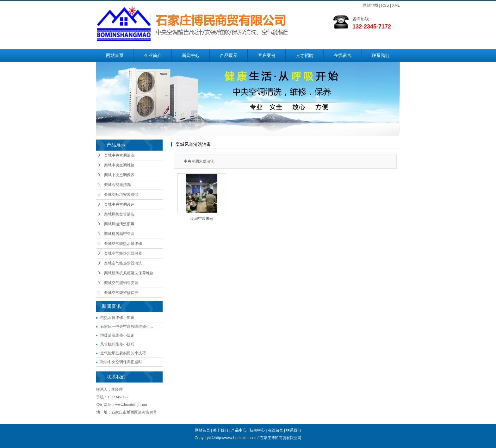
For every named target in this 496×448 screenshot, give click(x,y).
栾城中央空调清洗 (119, 155)
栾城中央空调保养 (119, 175)
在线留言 (343, 56)
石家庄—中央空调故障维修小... (127, 327)
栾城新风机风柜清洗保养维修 (129, 273)
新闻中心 (191, 56)
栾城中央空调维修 (119, 165)
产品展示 (229, 56)
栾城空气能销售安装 (121, 283)
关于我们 (220, 430)
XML (396, 5)
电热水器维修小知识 (117, 318)
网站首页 (115, 56)
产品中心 (239, 430)
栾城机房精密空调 (119, 234)
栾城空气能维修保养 (121, 293)
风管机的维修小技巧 (117, 344)
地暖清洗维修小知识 (117, 335)
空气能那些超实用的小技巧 (123, 353)
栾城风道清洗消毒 (119, 224)
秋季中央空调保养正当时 (121, 362)
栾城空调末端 (202, 219)
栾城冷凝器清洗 (117, 185)
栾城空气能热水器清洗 (123, 263)
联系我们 (381, 56)
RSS (385, 5)
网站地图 (370, 5)
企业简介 (153, 56)
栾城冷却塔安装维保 (121, 195)
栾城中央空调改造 (119, 204)
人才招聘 (305, 56)
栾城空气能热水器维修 (123, 244)
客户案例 (267, 56)
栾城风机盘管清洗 (119, 214)
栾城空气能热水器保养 (123, 253)
